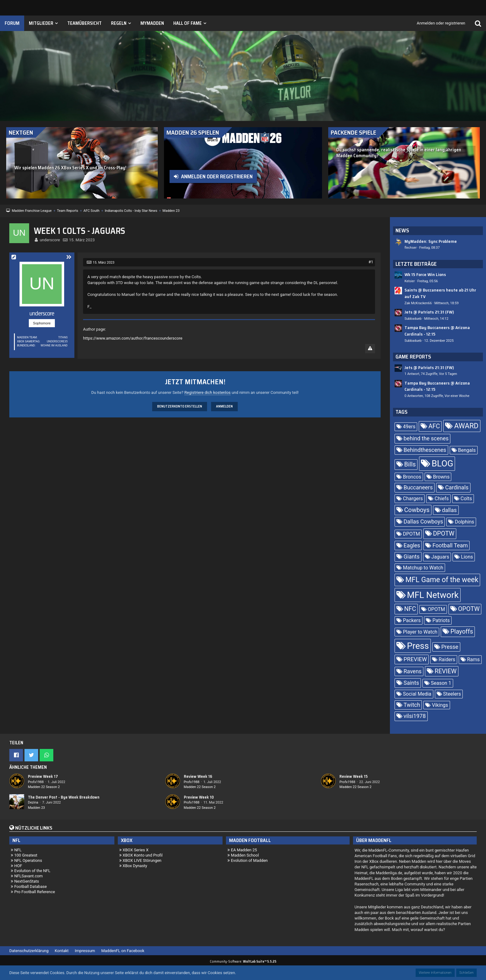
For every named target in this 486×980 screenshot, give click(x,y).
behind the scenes (426, 438)
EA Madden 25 (244, 850)
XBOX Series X (136, 850)
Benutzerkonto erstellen (180, 406)
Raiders (447, 659)
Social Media (417, 694)
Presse (450, 647)
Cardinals (457, 487)
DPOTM (411, 534)
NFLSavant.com (29, 876)
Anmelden (224, 406)
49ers (409, 427)
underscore (50, 240)
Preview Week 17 (43, 776)
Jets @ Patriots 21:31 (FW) (429, 312)
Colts (466, 499)
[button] (16, 755)
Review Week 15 (353, 776)
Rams (473, 659)
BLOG (442, 463)
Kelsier (410, 281)
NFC (410, 609)
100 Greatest (26, 855)
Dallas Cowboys (423, 521)
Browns (441, 477)
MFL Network (433, 595)
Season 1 (441, 683)
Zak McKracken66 (418, 303)
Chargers (413, 499)
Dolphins (464, 522)
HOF (18, 866)
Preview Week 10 (199, 797)
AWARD (466, 426)
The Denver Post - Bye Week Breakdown (64, 797)
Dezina (33, 802)
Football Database (31, 886)
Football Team (450, 545)
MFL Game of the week (442, 580)
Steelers (452, 694)
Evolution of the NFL (32, 871)
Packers (412, 620)
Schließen (466, 973)
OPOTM (436, 609)
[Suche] (478, 23)
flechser (411, 248)
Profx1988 (36, 782)
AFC (434, 426)
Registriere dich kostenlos (208, 392)
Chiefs (442, 499)
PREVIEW (415, 659)
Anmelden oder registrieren (441, 23)
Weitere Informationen (435, 973)
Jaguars (440, 557)
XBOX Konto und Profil (143, 855)
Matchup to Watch (423, 568)
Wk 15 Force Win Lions (425, 274)
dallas (449, 510)
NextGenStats (27, 881)
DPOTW (444, 533)
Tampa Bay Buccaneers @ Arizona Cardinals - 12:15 (437, 331)
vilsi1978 (415, 716)
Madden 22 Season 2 (44, 787)
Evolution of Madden (249, 860)
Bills (410, 464)
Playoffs (462, 631)
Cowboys (417, 510)
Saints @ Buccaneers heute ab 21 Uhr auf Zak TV (440, 293)
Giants (412, 557)
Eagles (412, 545)
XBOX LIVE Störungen (142, 860)
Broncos (412, 477)
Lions (467, 557)
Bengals (467, 450)
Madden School (245, 855)
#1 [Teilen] (371, 262)
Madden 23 (36, 808)
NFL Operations (28, 860)
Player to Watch (420, 632)
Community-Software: (243, 962)
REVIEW (446, 671)
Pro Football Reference (35, 892)
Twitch (412, 705)
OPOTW (469, 609)
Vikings (440, 705)
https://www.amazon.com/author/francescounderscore (133, 338)
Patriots (441, 620)
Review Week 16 (198, 776)
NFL (18, 850)
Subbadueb (413, 319)
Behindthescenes (425, 450)
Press (418, 646)
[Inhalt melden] (370, 349)
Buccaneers (418, 487)
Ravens (413, 671)
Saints (411, 683)
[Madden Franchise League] (84, 48)
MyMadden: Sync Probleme (431, 241)
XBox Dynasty (135, 866)
